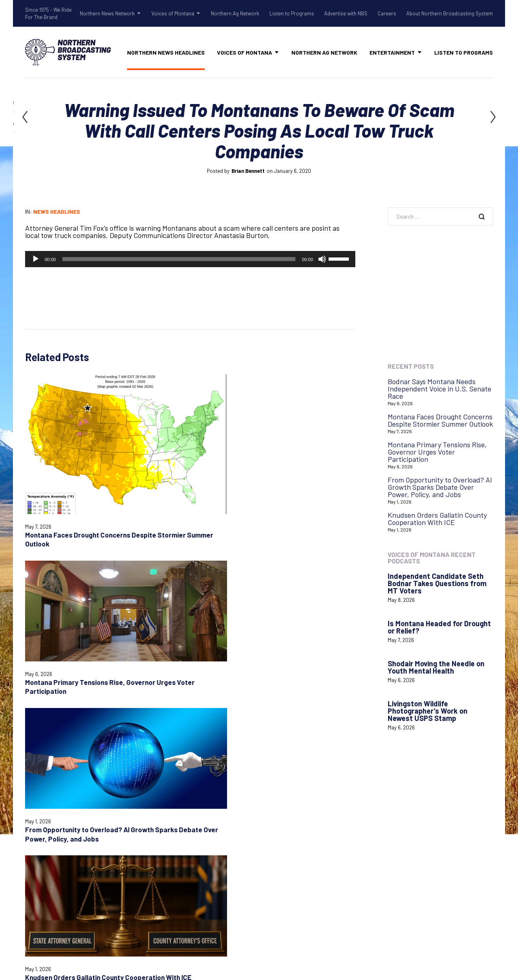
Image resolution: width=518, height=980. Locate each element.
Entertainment (392, 52)
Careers (387, 13)
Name (32, 617)
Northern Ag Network (235, 13)
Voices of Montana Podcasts (197, 866)
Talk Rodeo (171, 829)
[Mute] (322, 259)
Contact (278, 805)
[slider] (179, 259)
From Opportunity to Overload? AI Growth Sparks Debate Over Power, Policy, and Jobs (228, 450)
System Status (287, 815)
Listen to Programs (292, 13)
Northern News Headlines (166, 52)
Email (146, 617)
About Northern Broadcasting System (450, 13)
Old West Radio (177, 818)
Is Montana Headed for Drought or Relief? (439, 627)
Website (263, 617)
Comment (38, 557)
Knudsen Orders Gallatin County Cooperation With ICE (315, 441)
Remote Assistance (295, 826)
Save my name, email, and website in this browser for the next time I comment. (115, 645)
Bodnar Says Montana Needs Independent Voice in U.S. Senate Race (439, 389)
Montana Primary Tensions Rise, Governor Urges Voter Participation (437, 452)
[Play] (36, 259)
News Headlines (57, 212)
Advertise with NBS (346, 13)
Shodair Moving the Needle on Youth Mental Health (436, 667)
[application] (190, 259)
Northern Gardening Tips (192, 808)
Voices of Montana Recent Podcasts (432, 558)
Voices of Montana (173, 13)
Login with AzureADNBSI (423, 802)
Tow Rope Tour (177, 839)
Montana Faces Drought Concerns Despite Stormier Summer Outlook (440, 420)
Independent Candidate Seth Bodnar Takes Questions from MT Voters (437, 583)
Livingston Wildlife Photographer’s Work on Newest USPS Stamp (428, 711)
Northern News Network (107, 13)
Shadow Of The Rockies (190, 797)
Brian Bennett (248, 171)
